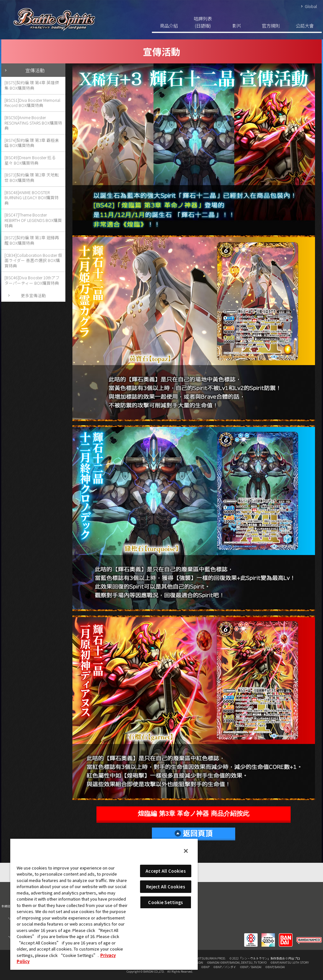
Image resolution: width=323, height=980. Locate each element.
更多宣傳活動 (33, 295)
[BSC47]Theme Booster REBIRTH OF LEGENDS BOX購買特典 (33, 220)
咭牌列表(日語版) (203, 22)
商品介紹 (169, 25)
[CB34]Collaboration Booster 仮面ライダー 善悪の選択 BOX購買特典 (33, 260)
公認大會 (305, 25)
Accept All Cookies (166, 871)
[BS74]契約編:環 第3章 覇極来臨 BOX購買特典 (32, 143)
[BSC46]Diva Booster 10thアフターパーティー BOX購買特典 (32, 280)
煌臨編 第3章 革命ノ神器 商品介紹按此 (194, 813)
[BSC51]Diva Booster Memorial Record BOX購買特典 (32, 103)
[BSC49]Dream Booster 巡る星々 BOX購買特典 (30, 160)
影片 (237, 25)
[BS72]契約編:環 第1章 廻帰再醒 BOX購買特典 (32, 240)
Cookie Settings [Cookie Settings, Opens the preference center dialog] (166, 902)
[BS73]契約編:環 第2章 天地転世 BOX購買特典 (32, 177)
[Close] (186, 851)
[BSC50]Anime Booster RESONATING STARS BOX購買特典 (33, 123)
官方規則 (271, 25)
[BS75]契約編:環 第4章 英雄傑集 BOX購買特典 (32, 85)
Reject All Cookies (166, 887)
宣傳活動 (35, 70)
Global (311, 6)
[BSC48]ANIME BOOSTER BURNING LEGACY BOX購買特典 (32, 198)
